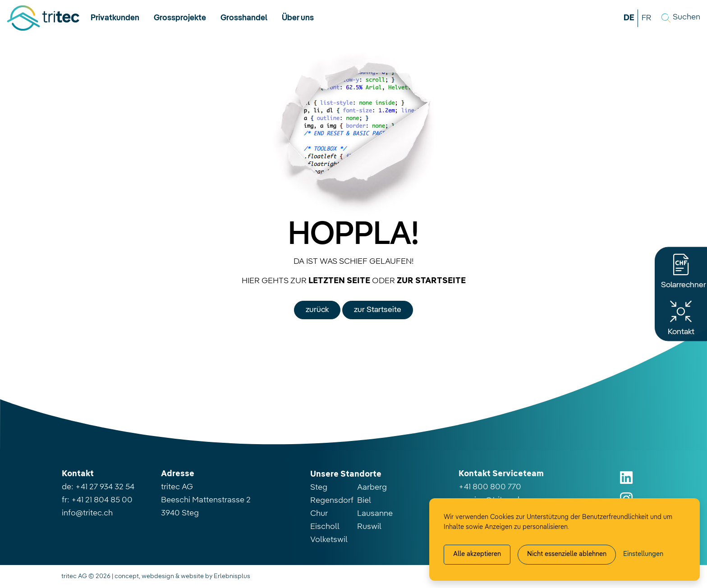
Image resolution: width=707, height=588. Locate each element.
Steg (319, 487)
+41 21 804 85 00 (102, 500)
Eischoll (325, 527)
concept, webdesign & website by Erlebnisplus (182, 576)
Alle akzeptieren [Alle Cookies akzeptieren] (477, 554)
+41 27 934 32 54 (105, 487)
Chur (319, 514)
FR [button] (646, 18)
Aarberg (372, 487)
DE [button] (629, 18)
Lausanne (375, 514)
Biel (364, 501)
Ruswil (369, 527)
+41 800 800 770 (490, 487)
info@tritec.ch (87, 513)
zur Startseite (378, 310)
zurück (317, 310)
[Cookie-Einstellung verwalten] (643, 555)
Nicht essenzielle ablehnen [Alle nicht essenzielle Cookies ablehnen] (567, 554)
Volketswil (329, 540)
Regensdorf (332, 501)
